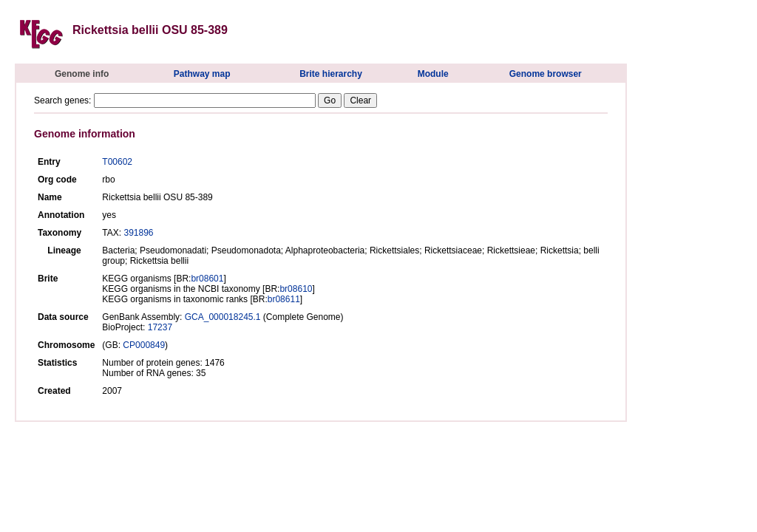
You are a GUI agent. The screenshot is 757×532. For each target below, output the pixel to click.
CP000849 (144, 345)
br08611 (284, 299)
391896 (138, 233)
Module (433, 74)
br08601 (207, 279)
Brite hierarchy (331, 74)
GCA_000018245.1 (223, 317)
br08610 (296, 289)
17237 (160, 327)
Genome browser (546, 74)
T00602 (117, 162)
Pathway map (202, 74)
